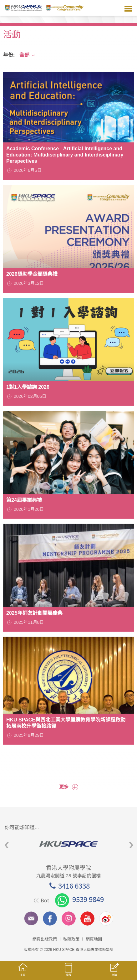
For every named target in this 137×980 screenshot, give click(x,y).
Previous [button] (7, 846)
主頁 (23, 973)
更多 (69, 787)
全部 (28, 55)
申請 (114, 973)
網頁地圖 (94, 939)
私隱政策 (71, 939)
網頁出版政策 (45, 939)
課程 (68, 972)
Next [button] (131, 846)
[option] (68, 844)
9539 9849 (79, 899)
